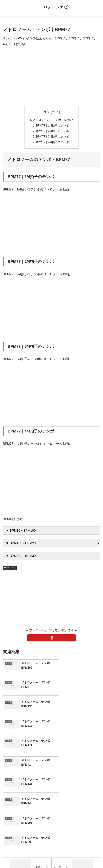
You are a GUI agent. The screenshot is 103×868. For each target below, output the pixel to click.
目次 (46, 112)
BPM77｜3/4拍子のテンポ (53, 137)
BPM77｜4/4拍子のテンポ (53, 143)
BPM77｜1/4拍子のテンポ (53, 126)
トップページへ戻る (26, 857)
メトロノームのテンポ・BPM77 (53, 120)
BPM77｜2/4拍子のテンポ (53, 131)
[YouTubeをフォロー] (51, 639)
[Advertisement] (51, 76)
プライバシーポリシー (77, 857)
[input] (51, 812)
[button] (97, 812)
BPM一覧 (10, 569)
